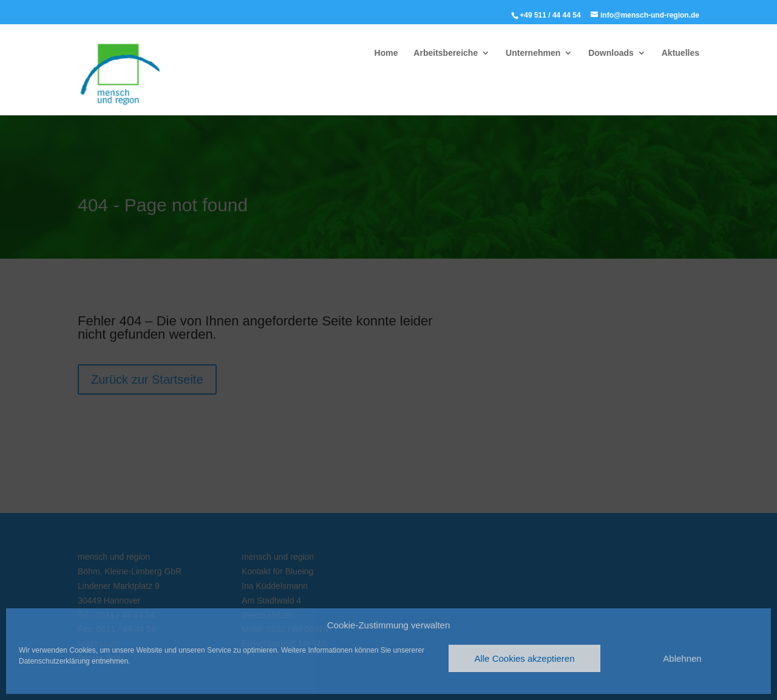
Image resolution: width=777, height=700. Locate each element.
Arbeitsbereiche (446, 53)
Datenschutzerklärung (54, 661)
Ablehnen (682, 658)
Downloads (611, 53)
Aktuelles (680, 53)
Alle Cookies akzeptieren (524, 658)
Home (386, 53)
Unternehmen (533, 53)
